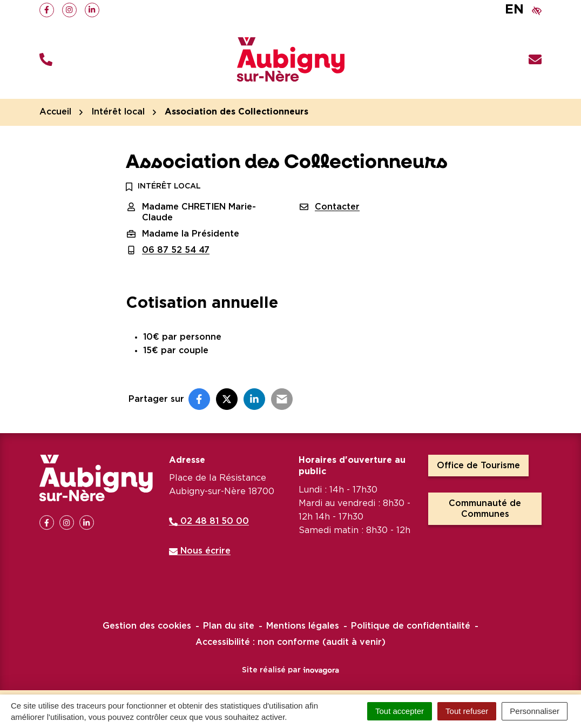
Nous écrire (200, 551)
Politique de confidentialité (411, 626)
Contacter (337, 207)
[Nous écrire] (535, 60)
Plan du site (229, 626)
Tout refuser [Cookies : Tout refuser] (467, 711)
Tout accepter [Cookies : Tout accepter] (400, 711)
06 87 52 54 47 (176, 250)
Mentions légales (303, 626)
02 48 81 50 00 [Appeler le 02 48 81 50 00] (209, 521)
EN (514, 10)
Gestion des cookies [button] (147, 626)
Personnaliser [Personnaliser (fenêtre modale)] (535, 711)
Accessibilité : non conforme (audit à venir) (290, 642)
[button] (46, 60)
